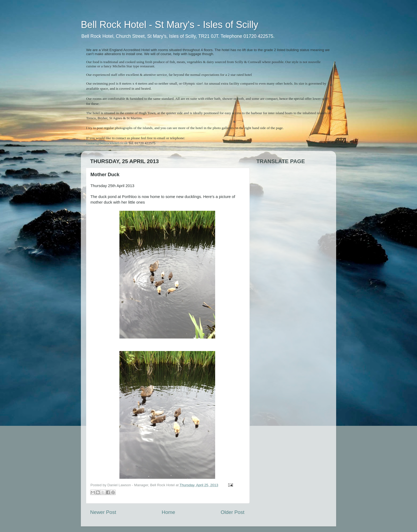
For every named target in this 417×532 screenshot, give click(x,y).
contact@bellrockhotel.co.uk (107, 143)
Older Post (233, 512)
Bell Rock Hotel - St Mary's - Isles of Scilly (170, 25)
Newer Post (103, 512)
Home (168, 512)
